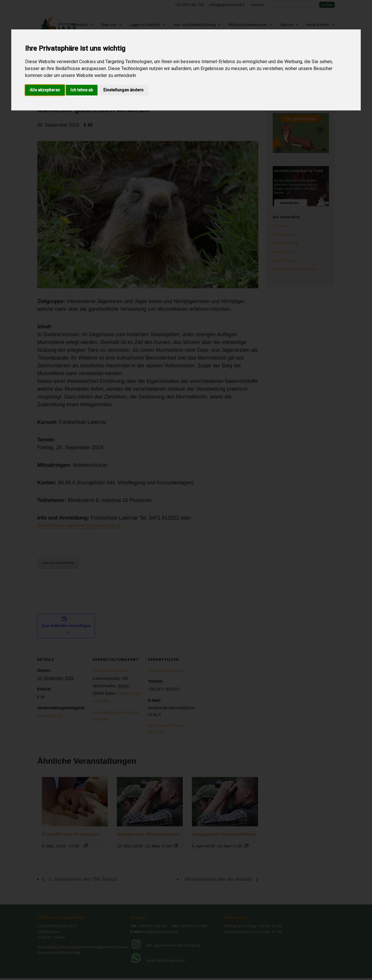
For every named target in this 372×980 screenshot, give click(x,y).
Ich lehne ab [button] (82, 90)
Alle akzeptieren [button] (45, 90)
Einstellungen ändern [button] (123, 90)
